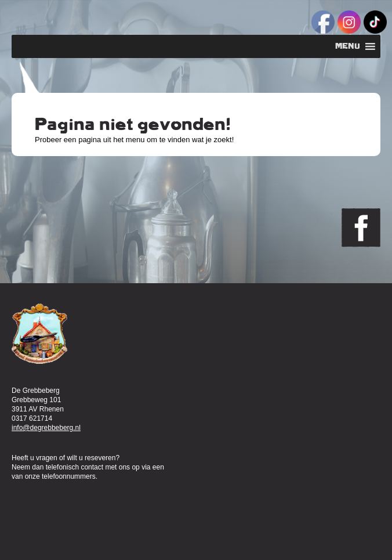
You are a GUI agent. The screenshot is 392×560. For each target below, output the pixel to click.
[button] (348, 46)
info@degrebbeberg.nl (46, 428)
